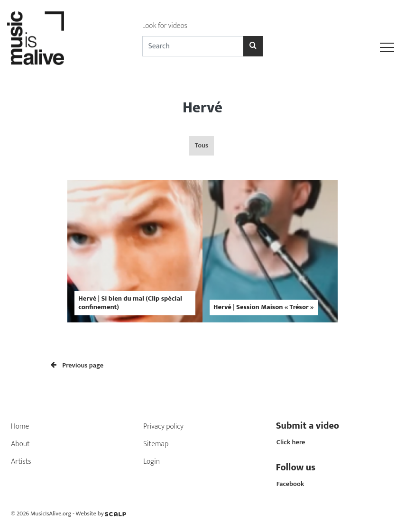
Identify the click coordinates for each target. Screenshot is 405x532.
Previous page (77, 366)
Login (152, 462)
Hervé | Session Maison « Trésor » (264, 307)
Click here (291, 442)
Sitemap (156, 444)
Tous (202, 146)
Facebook (290, 484)
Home (20, 427)
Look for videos (165, 26)
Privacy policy (163, 427)
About (20, 444)
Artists (21, 462)
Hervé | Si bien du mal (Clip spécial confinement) (130, 303)
